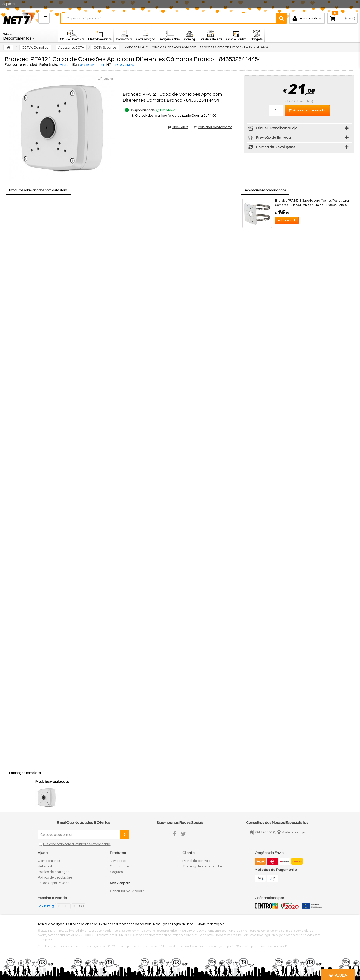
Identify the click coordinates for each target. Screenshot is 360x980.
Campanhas (120, 866)
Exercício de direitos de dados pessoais (125, 924)
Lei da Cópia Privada (54, 883)
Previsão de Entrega (269, 138)
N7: (109, 65)
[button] (19, 35)
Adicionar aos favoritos (215, 127)
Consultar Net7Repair (127, 891)
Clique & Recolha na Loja (272, 129)
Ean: (76, 65)
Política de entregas (53, 872)
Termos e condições (51, 924)
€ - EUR (45, 906)
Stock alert (180, 127)
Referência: (49, 65)
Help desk (45, 866)
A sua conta (309, 18)
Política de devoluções (55, 877)
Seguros (116, 872)
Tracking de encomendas (202, 866)
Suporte (8, 4)
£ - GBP (64, 906)
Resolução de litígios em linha (173, 924)
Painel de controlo (196, 861)
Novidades (118, 861)
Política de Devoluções (271, 148)
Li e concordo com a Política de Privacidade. (77, 844)
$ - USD (78, 906)
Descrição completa (25, 773)
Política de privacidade (82, 924)
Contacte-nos (49, 861)
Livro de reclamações (210, 924)
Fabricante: (14, 65)
